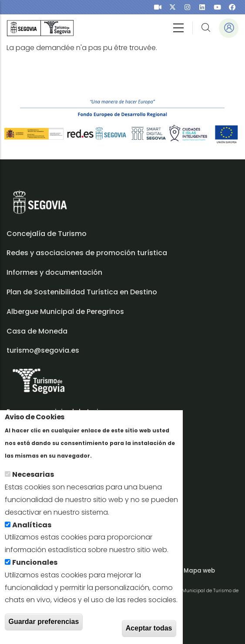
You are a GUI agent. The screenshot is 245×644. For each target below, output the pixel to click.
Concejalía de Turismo (47, 234)
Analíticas (32, 529)
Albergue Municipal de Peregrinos (65, 312)
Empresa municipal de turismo (60, 412)
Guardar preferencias (44, 626)
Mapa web (199, 571)
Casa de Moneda (37, 331)
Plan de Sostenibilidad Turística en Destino (82, 292)
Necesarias (33, 479)
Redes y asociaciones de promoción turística (87, 253)
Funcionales (35, 567)
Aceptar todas (149, 632)
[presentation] (158, 7)
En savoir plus (117, 460)
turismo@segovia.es (43, 350)
